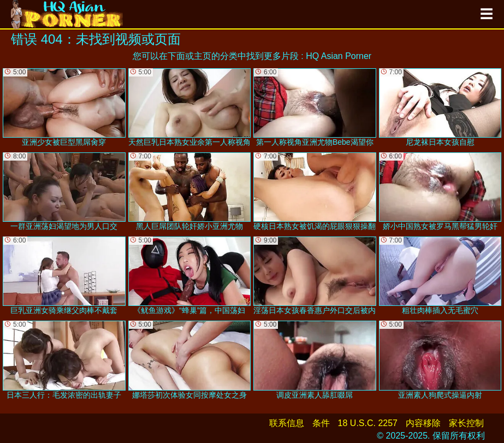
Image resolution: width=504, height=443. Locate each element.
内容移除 (423, 423)
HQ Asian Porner (339, 56)
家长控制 (466, 423)
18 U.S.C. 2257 (368, 423)
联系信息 (287, 423)
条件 (321, 423)
